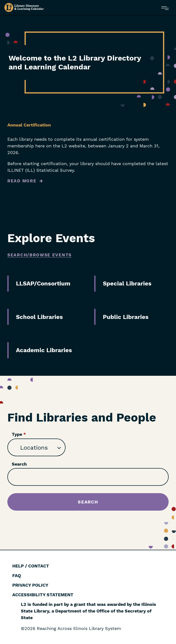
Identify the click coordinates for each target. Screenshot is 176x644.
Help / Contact (31, 566)
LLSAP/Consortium (43, 283)
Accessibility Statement (43, 595)
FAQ (17, 575)
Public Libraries (126, 317)
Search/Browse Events (40, 255)
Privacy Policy (30, 585)
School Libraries (39, 317)
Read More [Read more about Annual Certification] (22, 181)
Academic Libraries (44, 350)
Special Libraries (127, 283)
